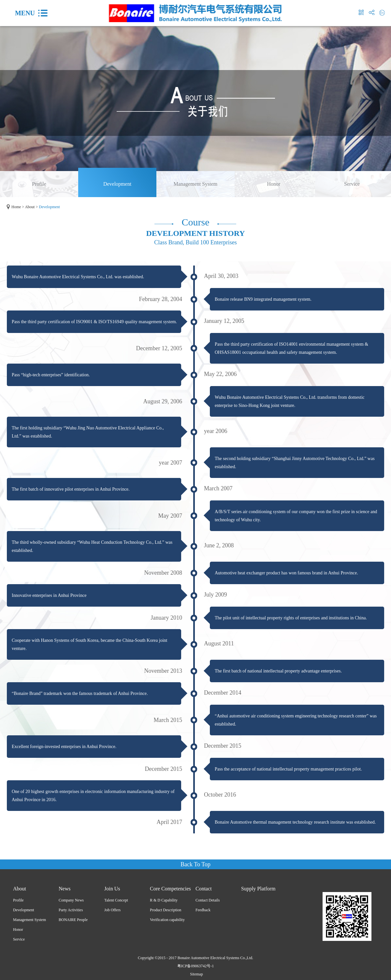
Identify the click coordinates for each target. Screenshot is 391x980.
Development (49, 207)
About (30, 207)
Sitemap (195, 974)
